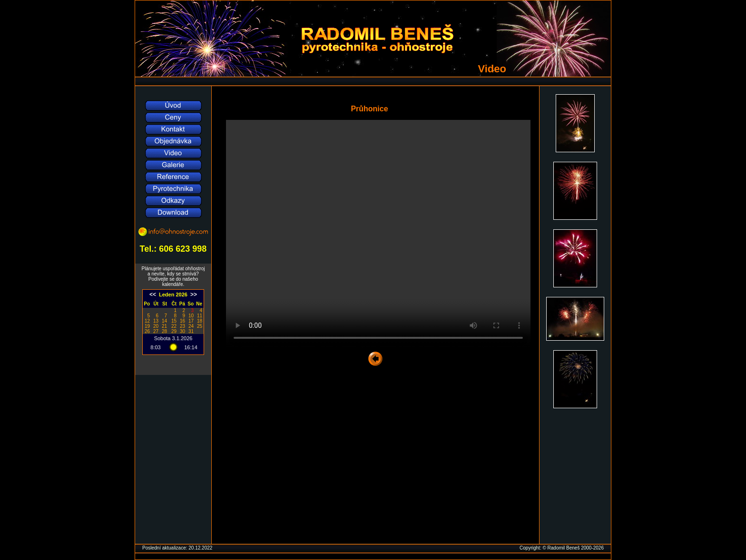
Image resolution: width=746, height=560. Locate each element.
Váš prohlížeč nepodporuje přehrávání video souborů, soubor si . (378, 234)
